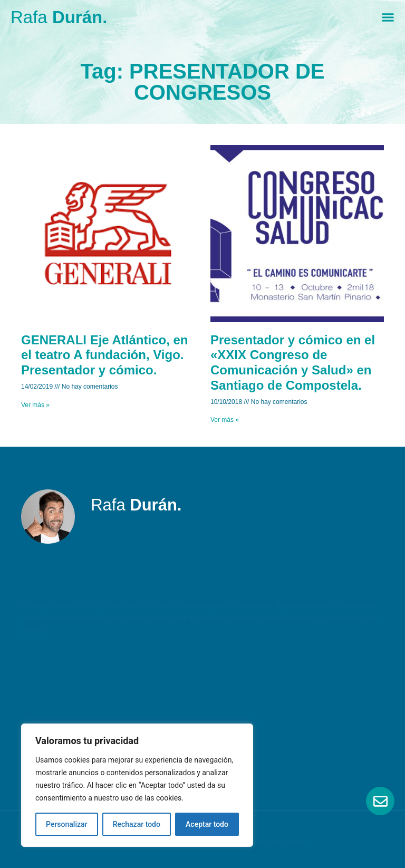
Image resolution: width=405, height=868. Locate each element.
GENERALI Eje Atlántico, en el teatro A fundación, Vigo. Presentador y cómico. (105, 355)
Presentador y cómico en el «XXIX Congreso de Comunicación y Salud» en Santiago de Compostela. (293, 363)
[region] (137, 785)
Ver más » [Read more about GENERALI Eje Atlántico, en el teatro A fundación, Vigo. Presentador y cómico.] (35, 405)
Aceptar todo (207, 824)
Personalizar (66, 824)
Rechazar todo (137, 824)
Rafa (59, 17)
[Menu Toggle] (388, 17)
